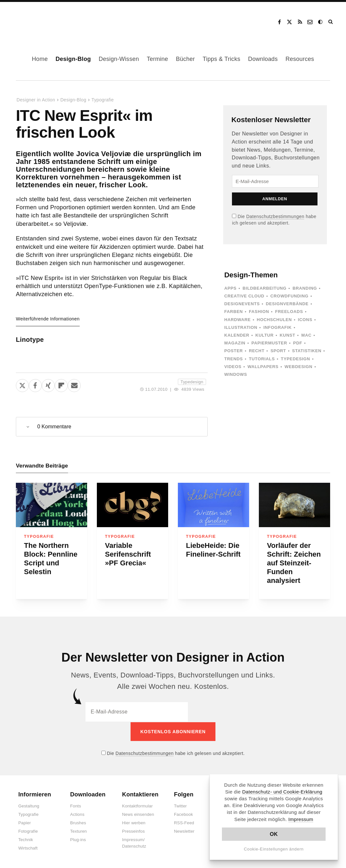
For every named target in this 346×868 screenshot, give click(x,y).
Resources (300, 59)
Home (40, 59)
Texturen (79, 831)
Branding (305, 288)
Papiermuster (269, 343)
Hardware (237, 320)
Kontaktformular (138, 806)
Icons (305, 320)
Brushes (78, 822)
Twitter (180, 806)
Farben (233, 312)
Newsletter (184, 831)
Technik (25, 839)
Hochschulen (274, 320)
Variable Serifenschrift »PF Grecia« (128, 554)
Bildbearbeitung (265, 288)
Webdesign (298, 367)
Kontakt (310, 22)
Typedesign (192, 382)
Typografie (103, 100)
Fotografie (28, 831)
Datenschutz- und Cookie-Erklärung (282, 792)
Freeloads (289, 312)
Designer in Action (44, 20)
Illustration (241, 327)
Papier (24, 822)
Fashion (259, 312)
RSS (300, 22)
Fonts (76, 806)
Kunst (287, 335)
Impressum (301, 819)
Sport (278, 351)
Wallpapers (263, 367)
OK (274, 834)
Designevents (242, 304)
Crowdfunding (290, 296)
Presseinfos (133, 831)
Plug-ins (78, 839)
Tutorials (262, 359)
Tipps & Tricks (222, 59)
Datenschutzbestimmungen (275, 216)
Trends (233, 359)
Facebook (279, 22)
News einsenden (138, 814)
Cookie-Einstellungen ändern (274, 849)
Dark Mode (321, 22)
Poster (233, 351)
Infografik (277, 327)
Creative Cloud (244, 296)
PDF (298, 343)
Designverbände (287, 304)
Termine (157, 59)
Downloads (263, 59)
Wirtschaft (28, 848)
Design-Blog (73, 59)
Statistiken (307, 351)
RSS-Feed (184, 822)
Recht (257, 351)
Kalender (237, 335)
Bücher (185, 59)
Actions (77, 814)
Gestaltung (29, 806)
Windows (236, 374)
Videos (233, 367)
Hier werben (134, 822)
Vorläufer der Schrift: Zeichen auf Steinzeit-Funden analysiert (294, 563)
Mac (306, 335)
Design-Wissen (119, 59)
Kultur (264, 335)
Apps (230, 288)
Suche (331, 22)
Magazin (235, 343)
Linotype (30, 340)
